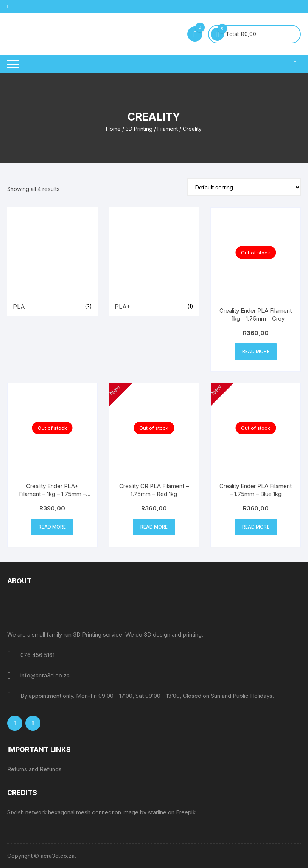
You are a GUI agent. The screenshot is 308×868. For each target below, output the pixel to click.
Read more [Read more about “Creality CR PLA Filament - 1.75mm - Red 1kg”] (154, 527)
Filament (168, 129)
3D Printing (139, 129)
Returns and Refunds (34, 769)
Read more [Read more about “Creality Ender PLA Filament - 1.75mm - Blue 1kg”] (256, 527)
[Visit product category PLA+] (154, 262)
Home (113, 129)
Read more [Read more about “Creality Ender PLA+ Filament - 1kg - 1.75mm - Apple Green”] (52, 527)
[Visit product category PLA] (52, 262)
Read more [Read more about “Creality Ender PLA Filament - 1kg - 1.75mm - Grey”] (256, 351)
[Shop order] (244, 187)
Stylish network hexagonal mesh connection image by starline (87, 812)
